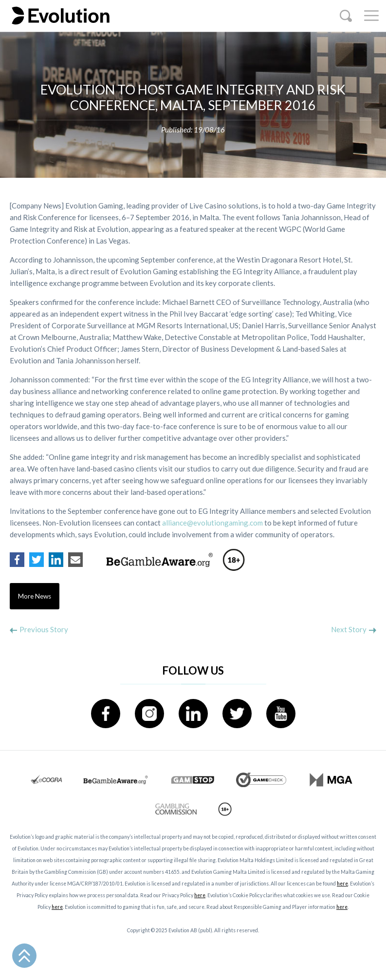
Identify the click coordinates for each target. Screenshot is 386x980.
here (342, 884)
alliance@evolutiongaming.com (212, 523)
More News (35, 596)
